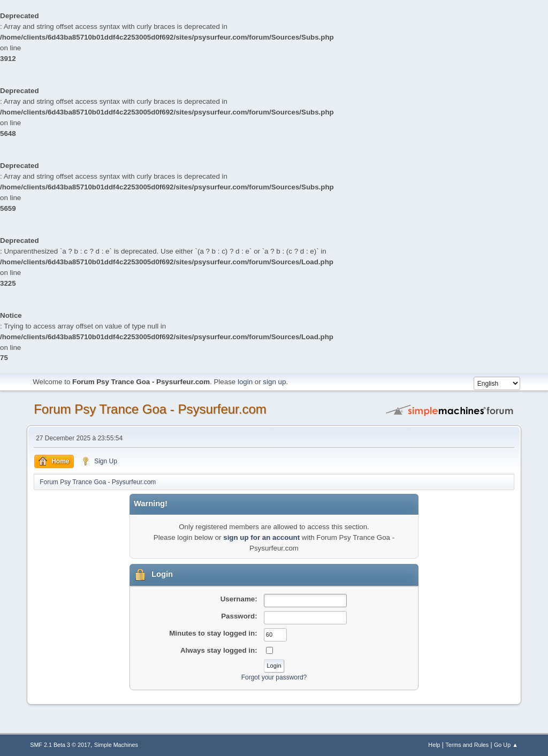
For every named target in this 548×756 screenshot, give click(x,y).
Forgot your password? (274, 677)
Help (434, 745)
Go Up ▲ (506, 745)
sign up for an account (261, 537)
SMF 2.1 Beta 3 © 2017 (60, 745)
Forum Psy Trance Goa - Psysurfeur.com (150, 409)
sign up (274, 382)
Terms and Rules (467, 745)
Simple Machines (116, 745)
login (245, 382)
